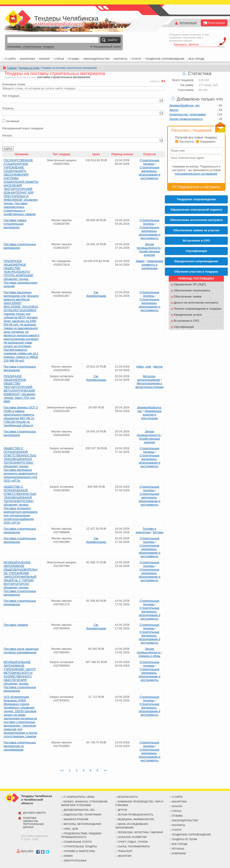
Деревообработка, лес (185, 105)
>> (105, 770)
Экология (124, 856)
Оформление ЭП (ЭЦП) (190, 284)
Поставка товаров (16, 625)
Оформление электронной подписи (196, 210)
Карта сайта (27, 851)
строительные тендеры (38, 47)
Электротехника (75, 861)
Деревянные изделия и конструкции (151, 415)
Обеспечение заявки (188, 296)
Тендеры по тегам (29, 68)
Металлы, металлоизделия (149, 378)
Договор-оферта (34, 813)
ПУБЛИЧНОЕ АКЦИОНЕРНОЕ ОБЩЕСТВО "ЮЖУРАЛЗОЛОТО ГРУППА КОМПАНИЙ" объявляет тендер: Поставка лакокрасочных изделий (21, 274)
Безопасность (128, 797)
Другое (158, 367)
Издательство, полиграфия (188, 114)
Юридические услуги (188, 315)
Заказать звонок (186, 44)
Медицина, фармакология (136, 819)
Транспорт (125, 851)
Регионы (178, 849)
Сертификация (184, 327)
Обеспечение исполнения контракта (196, 220)
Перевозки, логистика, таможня (140, 832)
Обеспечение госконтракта (192, 290)
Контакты (121, 59)
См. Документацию (96, 294)
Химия (140, 261)
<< (62, 770)
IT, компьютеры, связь (79, 797)
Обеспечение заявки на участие (196, 230)
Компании (179, 853)
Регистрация (214, 23)
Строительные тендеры (149, 162)
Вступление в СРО (196, 241)
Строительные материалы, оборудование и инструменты (149, 173)
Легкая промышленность (149, 246)
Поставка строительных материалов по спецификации (20, 746)
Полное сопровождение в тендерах (198, 309)
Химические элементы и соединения (152, 265)
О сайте (10, 59)
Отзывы (74, 59)
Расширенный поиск (105, 47)
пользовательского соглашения (196, 174)
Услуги (136, 59)
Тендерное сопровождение (165, 59)
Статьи (59, 59)
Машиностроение (76, 819)
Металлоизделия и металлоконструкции (149, 385)
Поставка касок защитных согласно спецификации (21, 651)
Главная (12, 68)
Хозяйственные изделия (149, 253)
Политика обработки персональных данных (34, 823)
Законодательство (96, 59)
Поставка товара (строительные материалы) (15, 224)
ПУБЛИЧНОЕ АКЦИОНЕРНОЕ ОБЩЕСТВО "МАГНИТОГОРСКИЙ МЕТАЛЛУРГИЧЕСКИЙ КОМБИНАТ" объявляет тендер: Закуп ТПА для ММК (20, 389)
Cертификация (196, 251)
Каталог (45, 59)
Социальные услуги (78, 842)
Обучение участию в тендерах (196, 272)
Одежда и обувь (149, 656)
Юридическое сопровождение (196, 261)
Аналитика (28, 59)
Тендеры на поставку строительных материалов (69, 68)
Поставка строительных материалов (20, 246)
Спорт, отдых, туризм (133, 842)
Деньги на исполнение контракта (196, 303)
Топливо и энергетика (146, 530)
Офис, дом (144, 367)
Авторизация (188, 23)
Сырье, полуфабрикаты (134, 846)
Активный (13, 121)
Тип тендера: (11, 96)
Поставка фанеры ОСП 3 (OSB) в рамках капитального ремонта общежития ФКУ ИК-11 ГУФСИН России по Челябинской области (21, 416)
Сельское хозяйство (132, 837)
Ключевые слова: (14, 84)
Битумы (158, 532)
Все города (197, 59)
